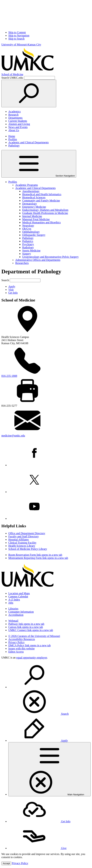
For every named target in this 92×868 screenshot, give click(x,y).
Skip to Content (17, 32)
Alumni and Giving (19, 124)
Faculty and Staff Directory (24, 536)
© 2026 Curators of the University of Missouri (34, 636)
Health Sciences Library (22, 546)
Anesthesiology (31, 191)
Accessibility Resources (22, 639)
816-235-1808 (9, 376)
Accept (6, 863)
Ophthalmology (31, 232)
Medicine (12, 74)
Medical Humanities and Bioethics (41, 222)
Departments (15, 118)
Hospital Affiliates (18, 540)
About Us (14, 130)
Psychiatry (28, 244)
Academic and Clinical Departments (28, 142)
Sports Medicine (31, 251)
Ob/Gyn (27, 229)
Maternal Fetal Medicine (36, 219)
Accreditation (16, 615)
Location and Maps (19, 593)
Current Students (18, 121)
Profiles (13, 139)
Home (12, 136)
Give (37, 848)
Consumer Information (21, 612)
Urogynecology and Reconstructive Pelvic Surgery (50, 257)
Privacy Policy (16, 642)
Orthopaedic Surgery (34, 235)
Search (5, 280)
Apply (12, 286)
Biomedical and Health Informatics (42, 194)
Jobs (11, 603)
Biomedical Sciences (34, 197)
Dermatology (30, 204)
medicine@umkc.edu (13, 436)
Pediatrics (28, 241)
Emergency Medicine (34, 207)
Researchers (22, 263)
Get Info (13, 293)
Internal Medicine (32, 216)
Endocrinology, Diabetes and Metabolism (45, 210)
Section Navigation (39, 164)
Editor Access (16, 652)
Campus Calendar (18, 596)
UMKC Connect (31, 630)
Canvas (26, 627)
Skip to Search (16, 39)
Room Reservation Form (35, 555)
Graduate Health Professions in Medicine (45, 213)
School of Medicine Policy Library (28, 549)
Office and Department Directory (27, 533)
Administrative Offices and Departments (38, 260)
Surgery (27, 254)
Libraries (13, 609)
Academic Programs (27, 185)
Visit (11, 290)
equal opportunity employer (32, 658)
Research (13, 115)
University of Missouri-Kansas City (21, 45)
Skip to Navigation (19, 35)
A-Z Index (14, 600)
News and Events (18, 127)
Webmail (13, 621)
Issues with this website (22, 649)
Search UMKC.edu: (12, 78)
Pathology (14, 146)
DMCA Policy (30, 645)
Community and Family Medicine (41, 201)
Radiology (28, 247)
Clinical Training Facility (22, 543)
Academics (14, 112)
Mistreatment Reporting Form (38, 558)
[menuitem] (49, 689)
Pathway (26, 624)
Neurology (28, 226)
